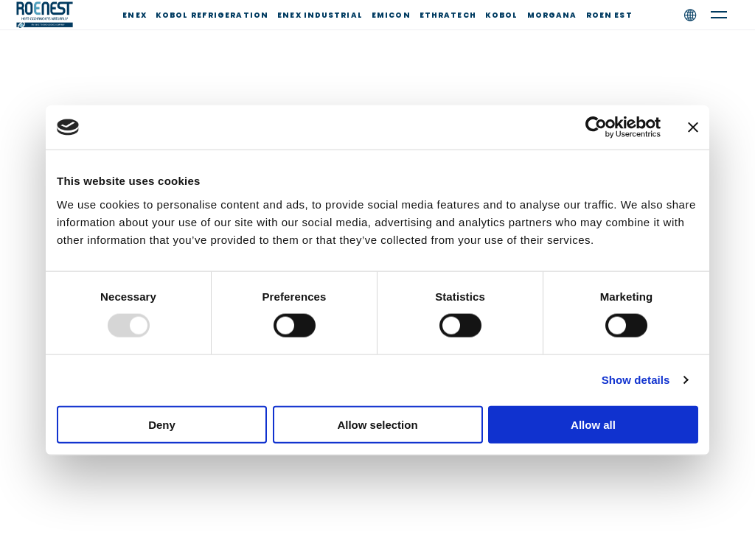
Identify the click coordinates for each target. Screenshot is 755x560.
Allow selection (377, 424)
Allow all (593, 424)
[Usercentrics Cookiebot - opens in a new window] (596, 127)
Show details (636, 380)
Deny (162, 424)
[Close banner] (693, 127)
